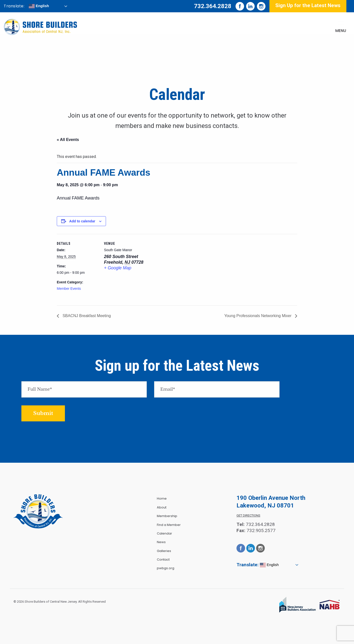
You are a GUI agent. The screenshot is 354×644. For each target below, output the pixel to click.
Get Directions (248, 515)
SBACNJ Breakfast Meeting (86, 316)
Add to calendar (82, 221)
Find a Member (169, 525)
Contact (163, 560)
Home (162, 498)
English (39, 6)
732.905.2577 (261, 530)
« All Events (68, 140)
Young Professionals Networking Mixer (258, 316)
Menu (341, 31)
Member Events (69, 289)
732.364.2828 (213, 6)
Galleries (164, 551)
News (161, 542)
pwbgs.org (166, 568)
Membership (167, 516)
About (162, 507)
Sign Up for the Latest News (308, 5)
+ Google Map (118, 268)
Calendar (164, 533)
